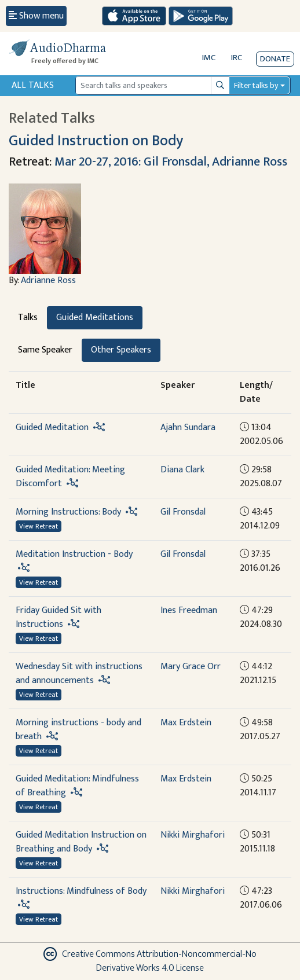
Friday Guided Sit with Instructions (58, 617)
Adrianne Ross (48, 280)
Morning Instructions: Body (68, 512)
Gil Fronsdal (183, 512)
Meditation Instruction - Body (74, 554)
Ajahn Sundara (188, 427)
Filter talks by (256, 85)
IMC (209, 58)
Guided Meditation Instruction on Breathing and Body (81, 842)
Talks (28, 318)
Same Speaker (45, 350)
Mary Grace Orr (191, 667)
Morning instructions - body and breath (78, 730)
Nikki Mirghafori (193, 835)
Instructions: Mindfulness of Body (81, 891)
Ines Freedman (189, 610)
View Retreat (39, 526)
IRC (237, 58)
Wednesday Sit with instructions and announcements (79, 673)
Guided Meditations (95, 318)
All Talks (33, 85)
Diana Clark (182, 470)
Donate (275, 59)
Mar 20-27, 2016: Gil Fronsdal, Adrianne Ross (171, 162)
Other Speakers (121, 350)
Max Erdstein (186, 723)
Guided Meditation (52, 427)
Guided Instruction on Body (96, 141)
